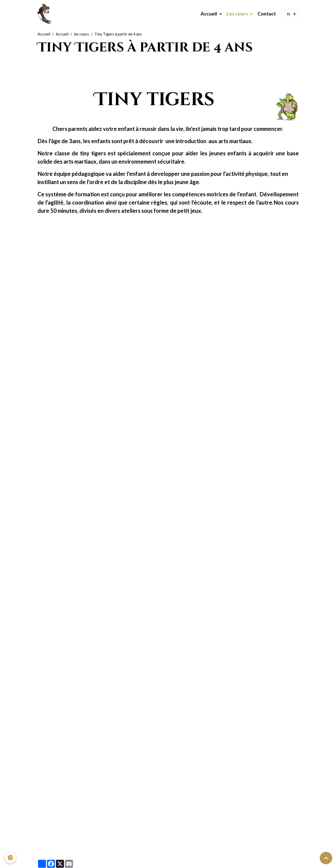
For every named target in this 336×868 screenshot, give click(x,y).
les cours (81, 34)
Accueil (209, 14)
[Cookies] (11, 858)
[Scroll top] (326, 858)
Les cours (238, 14)
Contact (267, 14)
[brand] (45, 14)
